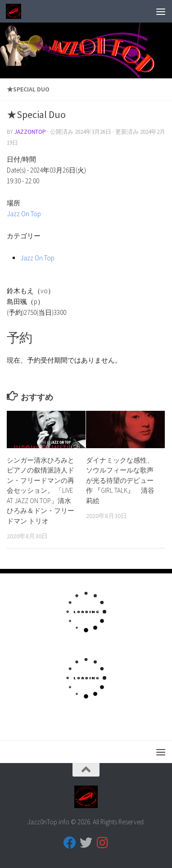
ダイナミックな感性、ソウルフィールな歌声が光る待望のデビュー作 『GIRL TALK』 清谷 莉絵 (120, 480)
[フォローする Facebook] (70, 843)
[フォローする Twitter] (86, 843)
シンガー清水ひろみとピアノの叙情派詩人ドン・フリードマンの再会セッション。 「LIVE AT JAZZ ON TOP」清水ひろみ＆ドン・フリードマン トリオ (41, 491)
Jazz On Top (24, 214)
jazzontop (30, 132)
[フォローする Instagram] (102, 843)
